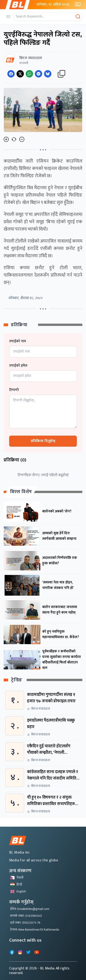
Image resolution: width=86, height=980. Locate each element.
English (18, 891)
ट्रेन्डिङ (17, 680)
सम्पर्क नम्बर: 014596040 (26, 916)
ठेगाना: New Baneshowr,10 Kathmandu (35, 930)
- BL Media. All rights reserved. (39, 971)
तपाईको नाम (18, 341)
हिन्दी (16, 884)
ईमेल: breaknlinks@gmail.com (30, 909)
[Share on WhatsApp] (29, 74)
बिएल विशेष (21, 492)
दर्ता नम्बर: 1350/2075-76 (25, 923)
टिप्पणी (14, 390)
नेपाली (17, 878)
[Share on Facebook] (11, 74)
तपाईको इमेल (18, 366)
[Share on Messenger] (39, 74)
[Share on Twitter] (20, 74)
